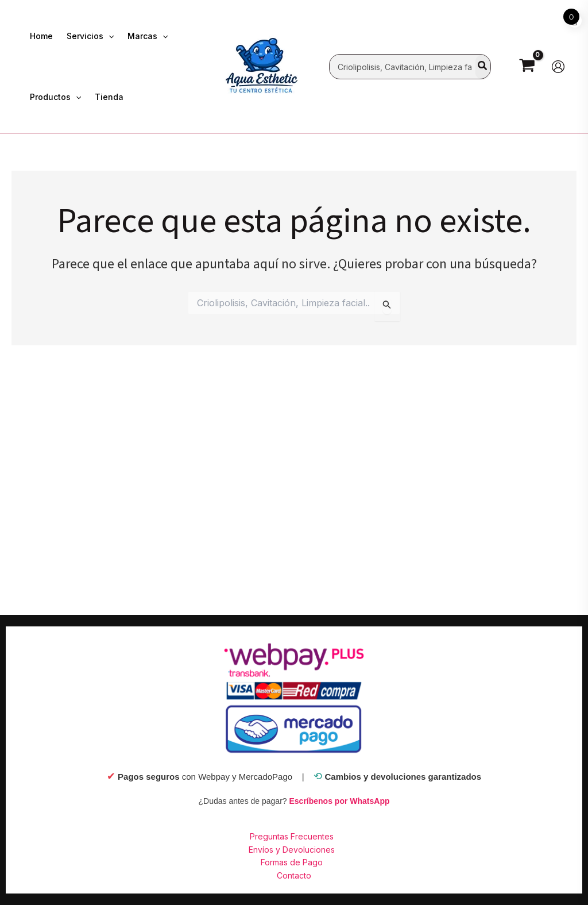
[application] (109, 36)
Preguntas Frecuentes (292, 836)
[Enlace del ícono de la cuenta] (558, 67)
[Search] (483, 67)
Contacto (294, 875)
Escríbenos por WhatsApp (339, 801)
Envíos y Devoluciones (292, 850)
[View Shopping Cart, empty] (527, 66)
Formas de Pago (292, 862)
